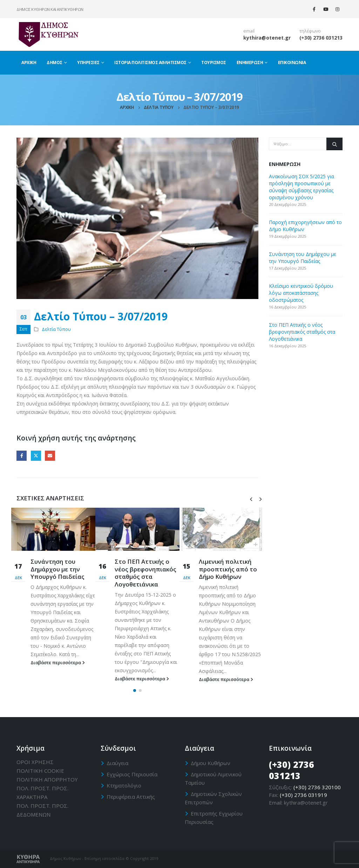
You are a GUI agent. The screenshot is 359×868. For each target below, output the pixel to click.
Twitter (36, 456)
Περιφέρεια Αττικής (131, 797)
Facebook (22, 456)
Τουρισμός (214, 63)
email (249, 31)
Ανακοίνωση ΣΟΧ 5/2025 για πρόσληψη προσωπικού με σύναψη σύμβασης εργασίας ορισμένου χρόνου (302, 187)
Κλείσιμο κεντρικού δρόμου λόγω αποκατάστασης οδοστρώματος (301, 293)
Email (50, 456)
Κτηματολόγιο (124, 785)
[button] (135, 690)
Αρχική (29, 63)
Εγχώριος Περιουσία (132, 774)
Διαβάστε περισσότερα (58, 663)
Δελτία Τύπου (56, 329)
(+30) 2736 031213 (321, 38)
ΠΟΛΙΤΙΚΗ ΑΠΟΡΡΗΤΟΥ (47, 779)
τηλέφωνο (310, 31)
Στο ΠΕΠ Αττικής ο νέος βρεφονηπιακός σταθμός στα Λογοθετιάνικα (145, 573)
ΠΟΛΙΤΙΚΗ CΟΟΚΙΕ (40, 771)
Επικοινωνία (292, 63)
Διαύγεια (117, 763)
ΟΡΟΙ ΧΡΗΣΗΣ (35, 762)
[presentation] (251, 499)
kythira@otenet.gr (267, 38)
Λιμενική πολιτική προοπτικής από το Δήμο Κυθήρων (228, 569)
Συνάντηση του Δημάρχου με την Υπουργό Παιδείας (57, 569)
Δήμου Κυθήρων (211, 763)
